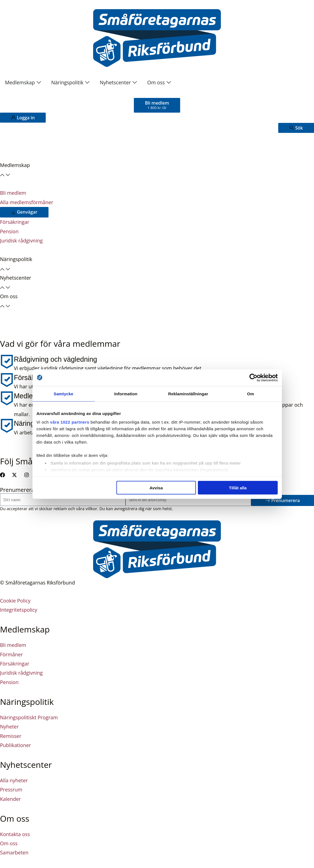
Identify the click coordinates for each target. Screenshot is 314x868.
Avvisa (156, 488)
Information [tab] (126, 393)
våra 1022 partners (70, 422)
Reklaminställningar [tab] (188, 393)
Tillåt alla (238, 488)
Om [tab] (250, 393)
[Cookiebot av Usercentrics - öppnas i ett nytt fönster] (253, 378)
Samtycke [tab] (64, 393)
